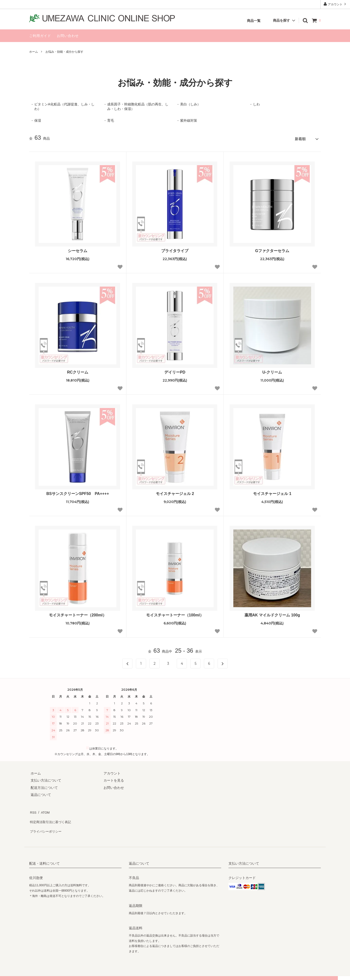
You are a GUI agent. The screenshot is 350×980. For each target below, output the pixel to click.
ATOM (44, 810)
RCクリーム (78, 371)
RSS (33, 810)
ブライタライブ (175, 250)
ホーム (34, 52)
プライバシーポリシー (46, 825)
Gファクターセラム (272, 250)
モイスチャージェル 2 (175, 492)
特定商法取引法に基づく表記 (51, 817)
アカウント (335, 4)
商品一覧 (254, 21)
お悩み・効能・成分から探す (64, 52)
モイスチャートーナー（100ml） (175, 614)
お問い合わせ (68, 36)
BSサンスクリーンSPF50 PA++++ (78, 492)
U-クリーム (272, 371)
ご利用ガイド (40, 36)
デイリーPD (175, 371)
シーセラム (78, 250)
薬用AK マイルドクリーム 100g (272, 614)
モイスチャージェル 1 (272, 492)
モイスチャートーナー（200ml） (78, 614)
